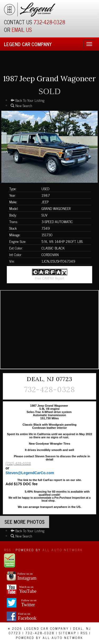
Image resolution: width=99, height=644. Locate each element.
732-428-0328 (49, 22)
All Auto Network (63, 550)
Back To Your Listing (27, 100)
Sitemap (68, 633)
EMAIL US (22, 30)
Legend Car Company (28, 44)
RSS (8, 550)
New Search (21, 105)
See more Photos (25, 522)
